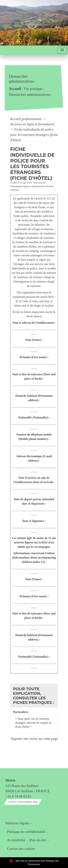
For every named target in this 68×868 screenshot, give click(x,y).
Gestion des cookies (21, 849)
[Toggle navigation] (62, 50)
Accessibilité (16, 840)
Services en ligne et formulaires (32, 124)
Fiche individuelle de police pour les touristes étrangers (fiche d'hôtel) (34, 135)
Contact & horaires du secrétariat (33, 773)
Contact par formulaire (23, 802)
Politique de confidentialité (26, 832)
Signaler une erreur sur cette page (34, 739)
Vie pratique (33, 89)
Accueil (15, 89)
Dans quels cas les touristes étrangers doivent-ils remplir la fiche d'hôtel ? (33, 723)
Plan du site (38, 840)
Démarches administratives (30, 95)
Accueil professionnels (26, 119)
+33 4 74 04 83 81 (18, 796)
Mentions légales (17, 823)
